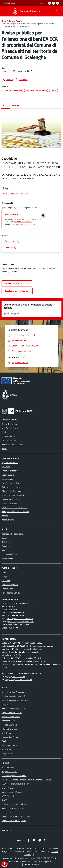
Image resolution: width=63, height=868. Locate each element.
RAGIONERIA (12, 215)
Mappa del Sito (8, 753)
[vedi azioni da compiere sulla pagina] (21, 80)
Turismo (5, 516)
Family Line (6, 812)
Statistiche (6, 749)
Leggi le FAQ (7, 704)
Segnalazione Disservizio (12, 713)
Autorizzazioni (7, 479)
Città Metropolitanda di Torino (14, 776)
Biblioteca (6, 542)
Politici (4, 448)
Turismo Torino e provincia (12, 808)
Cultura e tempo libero (11, 487)
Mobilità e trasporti (9, 503)
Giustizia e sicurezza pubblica (14, 495)
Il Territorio (6, 580)
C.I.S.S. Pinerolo (8, 788)
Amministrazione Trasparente (14, 692)
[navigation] (5, 11)
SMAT (4, 800)
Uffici (4, 432)
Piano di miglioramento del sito (15, 700)
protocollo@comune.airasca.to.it (23, 224)
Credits (4, 741)
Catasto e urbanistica (10, 483)
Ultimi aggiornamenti (10, 745)
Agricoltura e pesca (10, 463)
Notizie (4, 538)
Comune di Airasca (30, 11)
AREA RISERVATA (30, 864)
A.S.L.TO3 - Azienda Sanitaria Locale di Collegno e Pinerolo (26, 780)
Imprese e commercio (10, 499)
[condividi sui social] (8, 80)
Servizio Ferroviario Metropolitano (16, 816)
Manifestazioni (8, 558)
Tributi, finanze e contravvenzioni (15, 512)
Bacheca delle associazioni (13, 534)
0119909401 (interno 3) (23, 222)
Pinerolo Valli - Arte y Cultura (14, 804)
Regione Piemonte (9, 771)
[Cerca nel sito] (56, 11)
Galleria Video (7, 589)
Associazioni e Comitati (11, 593)
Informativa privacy (10, 729)
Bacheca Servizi (8, 721)
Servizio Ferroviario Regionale (14, 821)
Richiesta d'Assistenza (11, 717)
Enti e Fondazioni (9, 440)
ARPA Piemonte (8, 796)
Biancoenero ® (15, 861)
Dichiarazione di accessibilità (13, 696)
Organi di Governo (9, 424)
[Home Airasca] (25, 11)
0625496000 (11, 609)
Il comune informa (9, 554)
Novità (11, 21)
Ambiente (6, 467)
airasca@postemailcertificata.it (20, 619)
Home (4, 21)
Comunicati (6, 546)
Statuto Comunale (9, 725)
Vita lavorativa (8, 520)
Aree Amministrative (10, 428)
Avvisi (18, 21)
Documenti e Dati (9, 436)
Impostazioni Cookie (10, 737)
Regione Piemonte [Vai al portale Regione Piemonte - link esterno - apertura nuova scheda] (10, 3)
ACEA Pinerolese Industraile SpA (15, 784)
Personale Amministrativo (12, 444)
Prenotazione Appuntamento (14, 708)
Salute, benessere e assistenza (15, 507)
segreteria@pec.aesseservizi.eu (19, 680)
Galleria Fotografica (10, 585)
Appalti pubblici (8, 475)
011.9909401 (11, 606)
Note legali (6, 733)
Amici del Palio (8, 767)
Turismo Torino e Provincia (12, 792)
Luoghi (4, 576)
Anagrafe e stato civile (11, 471)
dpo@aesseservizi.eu (16, 677)
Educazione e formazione (12, 491)
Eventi (4, 572)
